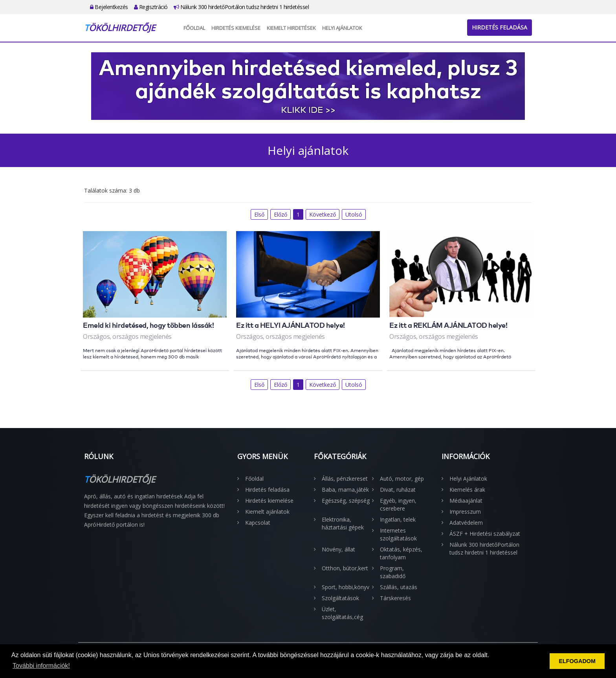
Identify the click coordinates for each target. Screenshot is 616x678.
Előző (280, 214)
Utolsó (354, 214)
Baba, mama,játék (345, 490)
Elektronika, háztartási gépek (343, 523)
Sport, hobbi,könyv (346, 587)
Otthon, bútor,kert (345, 568)
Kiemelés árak (467, 490)
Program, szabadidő (393, 572)
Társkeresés (395, 598)
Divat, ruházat (398, 490)
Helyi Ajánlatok (342, 28)
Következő (323, 214)
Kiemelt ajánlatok (267, 512)
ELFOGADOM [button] (577, 661)
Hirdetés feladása (500, 27)
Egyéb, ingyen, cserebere (398, 504)
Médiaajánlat (466, 501)
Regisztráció (151, 7)
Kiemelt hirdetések (291, 28)
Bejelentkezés (109, 7)
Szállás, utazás (399, 587)
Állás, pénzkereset (345, 479)
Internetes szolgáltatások (398, 534)
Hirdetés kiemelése (236, 28)
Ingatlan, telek (398, 519)
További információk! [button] (41, 666)
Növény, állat (338, 549)
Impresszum (465, 512)
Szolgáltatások (340, 598)
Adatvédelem (466, 523)
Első (259, 214)
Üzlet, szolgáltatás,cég (342, 613)
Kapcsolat (258, 523)
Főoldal (194, 28)
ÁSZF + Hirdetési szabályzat (485, 534)
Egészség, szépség (346, 501)
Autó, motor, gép (402, 479)
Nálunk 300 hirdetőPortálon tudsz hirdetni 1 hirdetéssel (241, 7)
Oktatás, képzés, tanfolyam (401, 553)
